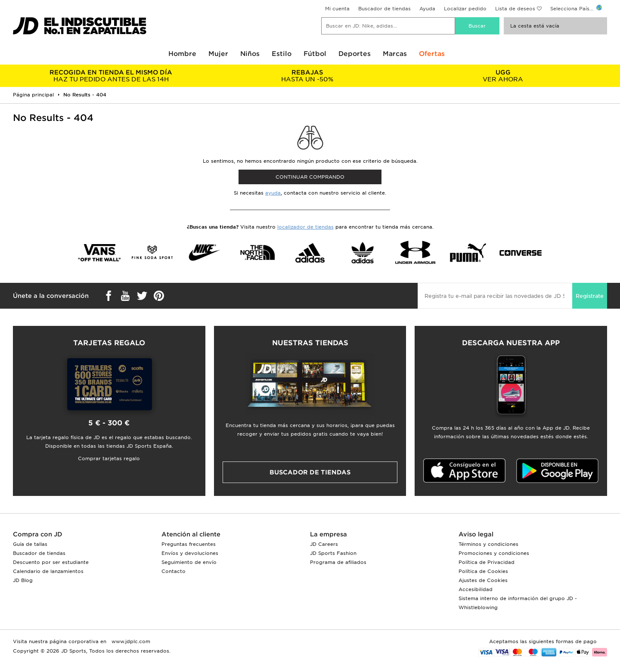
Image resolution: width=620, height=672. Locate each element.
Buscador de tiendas (384, 9)
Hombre (182, 54)
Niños (250, 54)
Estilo (282, 54)
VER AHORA (503, 76)
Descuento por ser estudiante (51, 562)
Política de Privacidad (487, 562)
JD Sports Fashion (333, 553)
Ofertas (432, 54)
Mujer (218, 54)
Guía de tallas (30, 544)
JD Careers (324, 544)
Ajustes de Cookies (483, 580)
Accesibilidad (476, 589)
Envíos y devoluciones (190, 553)
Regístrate (590, 296)
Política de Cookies (483, 571)
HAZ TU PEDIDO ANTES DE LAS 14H (111, 76)
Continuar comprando (310, 177)
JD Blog (23, 580)
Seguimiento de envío (189, 562)
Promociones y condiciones (494, 553)
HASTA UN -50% (307, 76)
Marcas (395, 54)
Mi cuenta (337, 9)
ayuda (273, 193)
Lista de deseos (515, 9)
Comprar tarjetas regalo (109, 458)
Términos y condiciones (488, 544)
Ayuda (427, 9)
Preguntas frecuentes (189, 544)
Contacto (174, 571)
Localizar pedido (465, 9)
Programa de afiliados (338, 562)
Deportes (355, 54)
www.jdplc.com (130, 641)
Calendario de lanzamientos (48, 571)
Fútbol (315, 54)
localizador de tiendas (305, 227)
